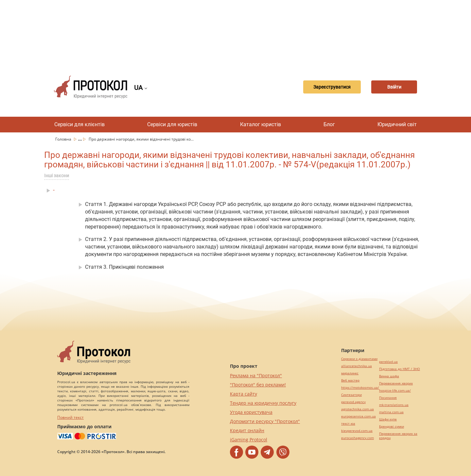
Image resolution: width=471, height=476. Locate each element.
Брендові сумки (392, 426)
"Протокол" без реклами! (258, 385)
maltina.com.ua (391, 412)
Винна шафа (389, 376)
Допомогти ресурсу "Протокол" (265, 421)
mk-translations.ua (394, 405)
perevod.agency (353, 402)
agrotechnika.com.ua (358, 409)
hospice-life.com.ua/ (395, 391)
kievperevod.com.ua (357, 431)
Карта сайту (244, 394)
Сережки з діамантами (359, 359)
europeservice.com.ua (358, 416)
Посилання (388, 398)
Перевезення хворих (396, 383)
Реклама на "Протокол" (256, 375)
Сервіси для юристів (172, 124)
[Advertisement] (235, 33)
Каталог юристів (261, 124)
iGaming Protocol (249, 440)
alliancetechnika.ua (357, 366)
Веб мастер (350, 380)
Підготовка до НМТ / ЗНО (400, 369)
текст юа (348, 424)
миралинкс (350, 373)
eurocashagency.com (358, 438)
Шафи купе (388, 419)
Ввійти (394, 87)
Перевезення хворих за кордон (398, 436)
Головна (64, 139)
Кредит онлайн (247, 430)
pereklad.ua (388, 362)
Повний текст (70, 417)
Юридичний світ (397, 124)
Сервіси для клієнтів (79, 124)
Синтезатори (351, 395)
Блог (329, 124)
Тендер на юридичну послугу (263, 403)
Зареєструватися (332, 87)
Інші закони (57, 176)
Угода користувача (251, 412)
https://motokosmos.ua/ (360, 388)
